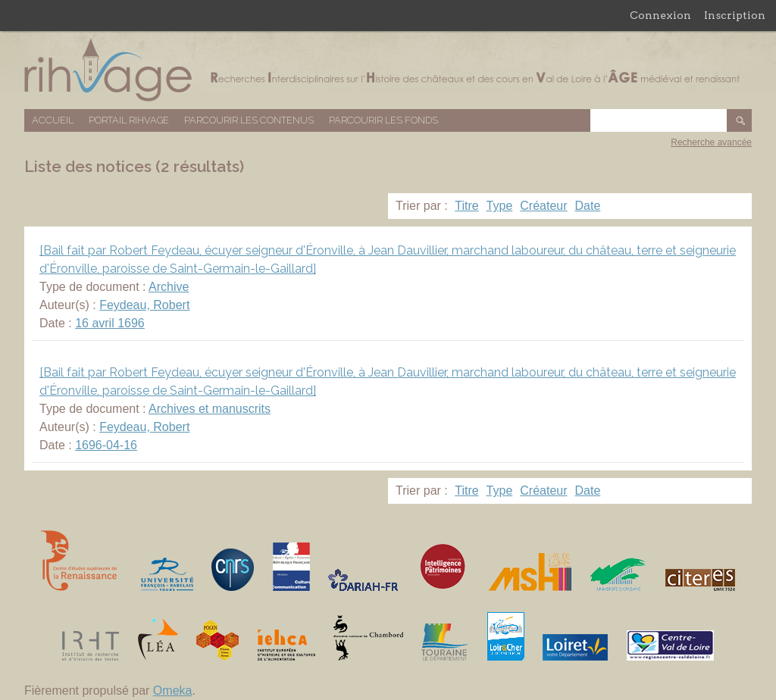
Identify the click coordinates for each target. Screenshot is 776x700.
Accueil (53, 120)
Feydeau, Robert (144, 305)
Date (588, 206)
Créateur (543, 206)
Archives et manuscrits (210, 409)
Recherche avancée (711, 142)
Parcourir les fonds (383, 120)
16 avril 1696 (110, 323)
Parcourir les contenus (249, 120)
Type (500, 206)
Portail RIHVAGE (129, 120)
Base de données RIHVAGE (388, 70)
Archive (169, 287)
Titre (466, 206)
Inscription (735, 15)
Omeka (173, 691)
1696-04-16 (106, 445)
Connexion (660, 15)
